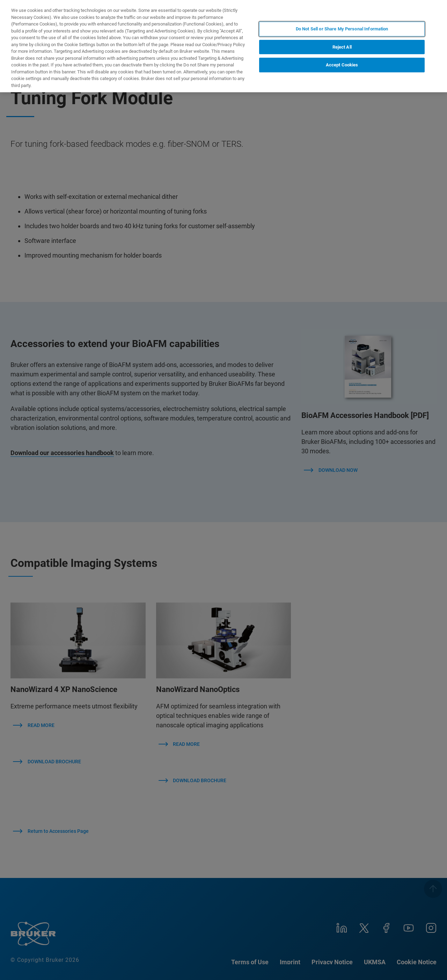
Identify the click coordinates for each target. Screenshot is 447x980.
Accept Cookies (342, 65)
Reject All (342, 47)
